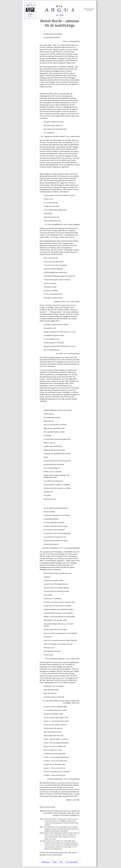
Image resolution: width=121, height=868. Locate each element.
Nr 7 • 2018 (60, 15)
